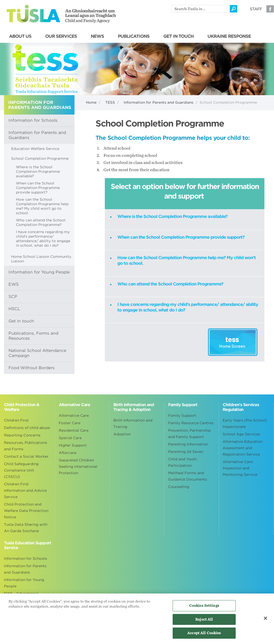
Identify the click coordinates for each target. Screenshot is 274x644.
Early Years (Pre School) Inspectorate (245, 424)
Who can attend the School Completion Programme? (41, 222)
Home (91, 102)
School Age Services (241, 434)
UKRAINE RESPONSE (229, 36)
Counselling (179, 487)
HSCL (14, 309)
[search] (201, 9)
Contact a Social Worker (26, 456)
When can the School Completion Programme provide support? (38, 188)
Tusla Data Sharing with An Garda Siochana (26, 528)
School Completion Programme (40, 159)
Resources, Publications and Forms (26, 446)
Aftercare (68, 453)
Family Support (182, 416)
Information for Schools (33, 120)
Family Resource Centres (191, 423)
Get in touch (21, 321)
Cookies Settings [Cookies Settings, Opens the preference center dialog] (204, 609)
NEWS (97, 36)
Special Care (70, 438)
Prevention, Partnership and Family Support (189, 434)
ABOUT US (20, 36)
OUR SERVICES (61, 36)
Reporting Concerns (22, 435)
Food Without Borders (32, 368)
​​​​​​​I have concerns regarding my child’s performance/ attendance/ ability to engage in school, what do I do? (43, 239)
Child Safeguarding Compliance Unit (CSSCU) (21, 470)
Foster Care (70, 423)
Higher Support (73, 445)
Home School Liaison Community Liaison (41, 259)
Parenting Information (188, 444)
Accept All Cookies (204, 636)
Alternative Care (74, 416)
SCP (13, 297)
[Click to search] (234, 9)
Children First (16, 420)
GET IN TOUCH (178, 36)
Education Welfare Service (35, 149)
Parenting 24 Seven (186, 452)
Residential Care (74, 430)
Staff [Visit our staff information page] (256, 9)
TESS (110, 102)
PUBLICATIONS (134, 36)
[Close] (265, 621)
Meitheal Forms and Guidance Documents (188, 476)
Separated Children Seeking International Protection (78, 467)
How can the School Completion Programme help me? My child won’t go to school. (42, 206)
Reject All (204, 622)
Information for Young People (39, 272)
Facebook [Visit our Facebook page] (270, 9)
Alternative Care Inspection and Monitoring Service (240, 468)
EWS (14, 284)
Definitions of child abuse (27, 428)
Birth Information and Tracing (133, 424)
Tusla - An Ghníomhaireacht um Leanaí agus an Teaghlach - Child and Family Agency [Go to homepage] (61, 14)
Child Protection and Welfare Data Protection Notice (26, 511)
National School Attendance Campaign (37, 353)
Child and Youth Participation (182, 462)
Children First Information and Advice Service (25, 491)
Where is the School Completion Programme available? (38, 172)
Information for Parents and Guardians (159, 102)
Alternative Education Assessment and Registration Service (243, 448)
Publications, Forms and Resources (33, 336)
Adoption (122, 434)
